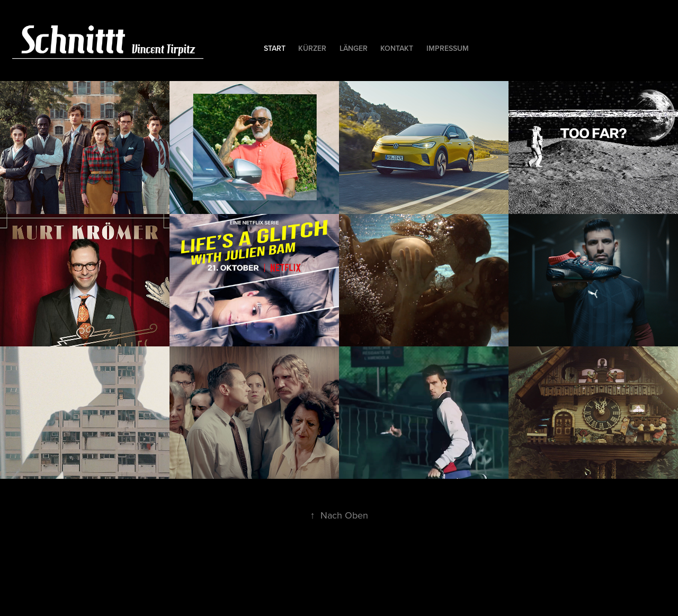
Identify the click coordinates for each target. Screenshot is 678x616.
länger (354, 48)
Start (275, 48)
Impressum (448, 48)
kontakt (397, 48)
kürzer (312, 48)
